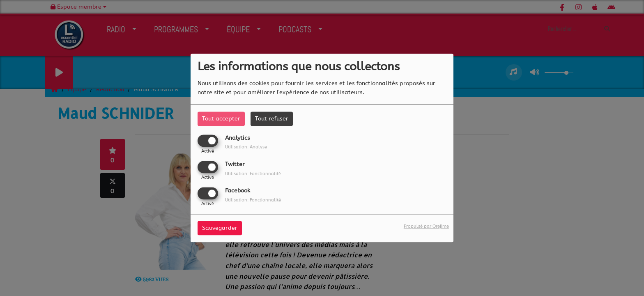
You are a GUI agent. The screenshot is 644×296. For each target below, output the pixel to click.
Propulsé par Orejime (426, 227)
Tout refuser (272, 119)
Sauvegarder (220, 228)
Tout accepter (221, 119)
